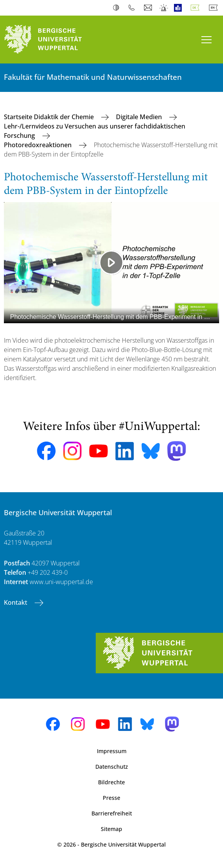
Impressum (112, 751)
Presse (111, 798)
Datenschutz (112, 767)
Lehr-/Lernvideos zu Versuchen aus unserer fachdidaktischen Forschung (95, 131)
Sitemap (111, 829)
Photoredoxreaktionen (39, 145)
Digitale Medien (140, 117)
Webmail (149, 8)
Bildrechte (111, 782)
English (215, 8)
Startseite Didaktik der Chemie (50, 117)
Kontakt (16, 602)
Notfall (164, 8)
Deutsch (197, 8)
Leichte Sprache (180, 8)
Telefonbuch (133, 8)
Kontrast (118, 8)
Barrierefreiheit (112, 813)
